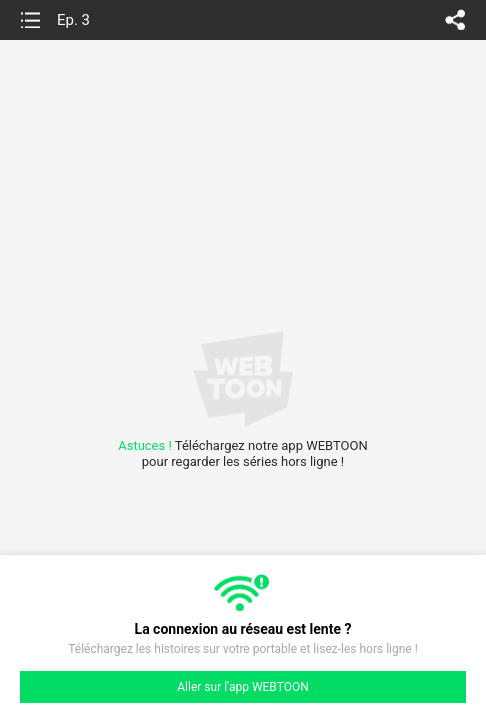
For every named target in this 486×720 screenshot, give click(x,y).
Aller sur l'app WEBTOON (242, 687)
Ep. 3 (73, 20)
